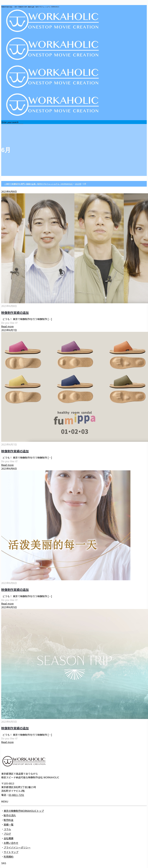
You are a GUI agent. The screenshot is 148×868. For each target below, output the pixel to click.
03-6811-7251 (16, 795)
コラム (7, 829)
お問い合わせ (11, 843)
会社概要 (9, 838)
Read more (7, 326)
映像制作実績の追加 (15, 313)
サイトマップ (11, 852)
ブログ (7, 834)
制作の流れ (10, 815)
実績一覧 (9, 824)
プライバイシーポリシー (17, 847)
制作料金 (9, 820)
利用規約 (9, 857)
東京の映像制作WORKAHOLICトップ (24, 811)
